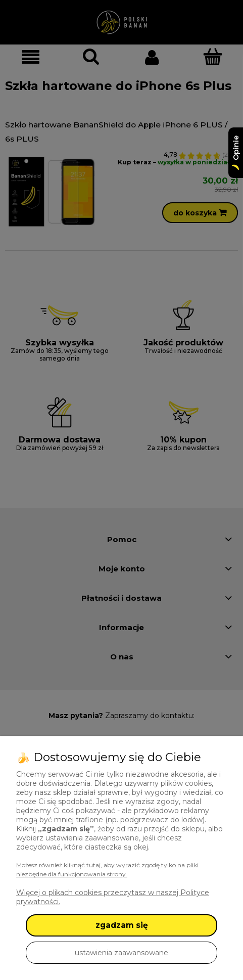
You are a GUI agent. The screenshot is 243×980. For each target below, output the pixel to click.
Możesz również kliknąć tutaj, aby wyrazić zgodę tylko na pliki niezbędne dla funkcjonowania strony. (107, 870)
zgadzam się (122, 925)
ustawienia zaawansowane (121, 953)
